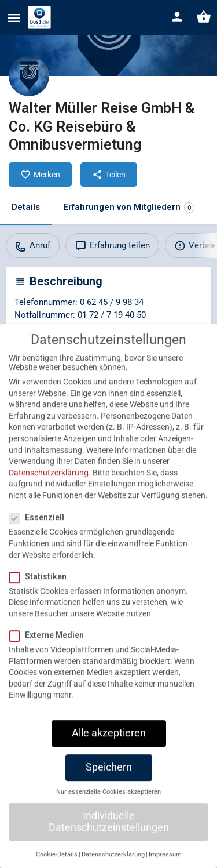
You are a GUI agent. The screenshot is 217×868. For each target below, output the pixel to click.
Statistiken (41, 598)
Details (26, 207)
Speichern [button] (109, 789)
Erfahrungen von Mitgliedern (129, 207)
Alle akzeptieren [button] (109, 754)
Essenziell (40, 539)
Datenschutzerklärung (49, 494)
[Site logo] (41, 17)
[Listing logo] (29, 76)
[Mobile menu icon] (14, 18)
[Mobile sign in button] (177, 17)
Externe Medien (50, 656)
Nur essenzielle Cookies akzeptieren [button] (108, 813)
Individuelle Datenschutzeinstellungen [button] (109, 843)
